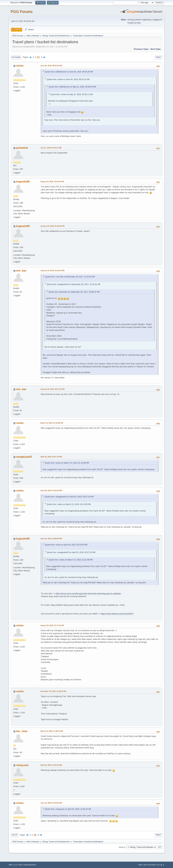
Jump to (122, 847)
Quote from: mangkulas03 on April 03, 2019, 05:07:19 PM (69, 497)
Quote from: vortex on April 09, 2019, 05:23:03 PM (66, 545)
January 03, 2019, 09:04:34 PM (53, 271)
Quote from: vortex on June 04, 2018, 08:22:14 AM (68, 79)
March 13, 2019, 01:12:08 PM (52, 423)
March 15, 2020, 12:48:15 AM (52, 731)
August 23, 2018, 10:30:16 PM (52, 182)
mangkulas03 (24, 457)
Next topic (156, 49)
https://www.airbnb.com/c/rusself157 (117, 614)
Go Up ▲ (161, 865)
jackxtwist (22, 148)
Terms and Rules (150, 865)
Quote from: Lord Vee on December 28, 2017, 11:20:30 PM (70, 277)
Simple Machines (30, 865)
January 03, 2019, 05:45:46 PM (53, 226)
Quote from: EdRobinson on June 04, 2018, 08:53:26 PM (69, 72)
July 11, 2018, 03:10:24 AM (51, 148)
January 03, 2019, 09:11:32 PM (53, 389)
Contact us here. (134, 23)
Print (158, 57)
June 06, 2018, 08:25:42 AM (51, 66)
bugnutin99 (23, 182)
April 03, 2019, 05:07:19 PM (51, 457)
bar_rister (22, 731)
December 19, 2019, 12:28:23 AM (53, 691)
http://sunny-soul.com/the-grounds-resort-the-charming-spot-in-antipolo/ (88, 594)
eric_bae (21, 271)
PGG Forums (21, 12)
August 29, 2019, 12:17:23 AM (52, 625)
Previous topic (141, 49)
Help (140, 865)
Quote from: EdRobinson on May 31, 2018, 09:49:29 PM (72, 87)
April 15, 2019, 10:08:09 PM (51, 539)
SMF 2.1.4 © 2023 (16, 865)
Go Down (16, 57)
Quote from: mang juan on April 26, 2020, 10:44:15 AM (68, 809)
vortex (20, 66)
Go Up (14, 835)
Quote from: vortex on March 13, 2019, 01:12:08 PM (67, 463)
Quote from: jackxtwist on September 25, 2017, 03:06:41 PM (74, 292)
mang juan (22, 765)
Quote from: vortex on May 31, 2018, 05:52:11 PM (72, 94)
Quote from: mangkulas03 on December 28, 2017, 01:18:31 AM (74, 284)
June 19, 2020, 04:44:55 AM (51, 803)
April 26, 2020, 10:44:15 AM (51, 765)
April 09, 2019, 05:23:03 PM (51, 491)
